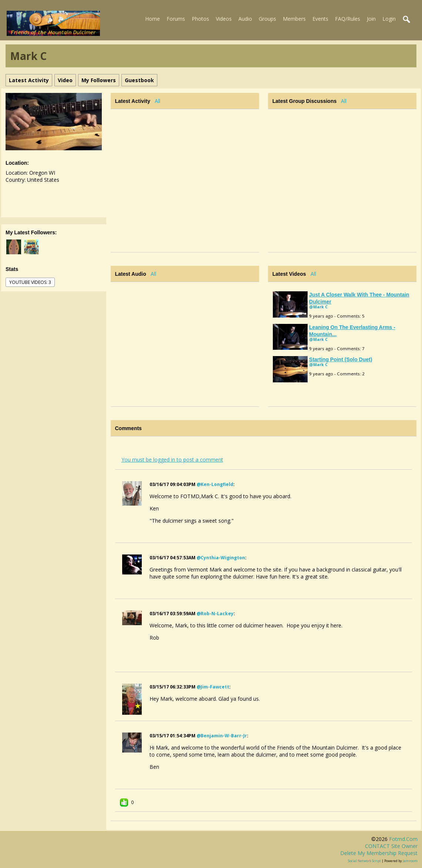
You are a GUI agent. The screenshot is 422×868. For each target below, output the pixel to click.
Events (320, 19)
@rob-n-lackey (215, 614)
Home (153, 19)
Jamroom (410, 861)
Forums (176, 19)
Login (389, 19)
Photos (200, 19)
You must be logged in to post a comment (172, 460)
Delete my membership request (379, 853)
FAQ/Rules (348, 19)
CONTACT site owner (391, 846)
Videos (224, 19)
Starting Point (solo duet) (341, 359)
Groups (267, 19)
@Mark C (318, 307)
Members (294, 19)
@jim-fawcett (213, 687)
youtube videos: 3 (30, 282)
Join (371, 19)
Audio (245, 19)
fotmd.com (403, 839)
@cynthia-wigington (221, 558)
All (158, 101)
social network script (364, 861)
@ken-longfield (215, 484)
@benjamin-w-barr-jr (222, 736)
